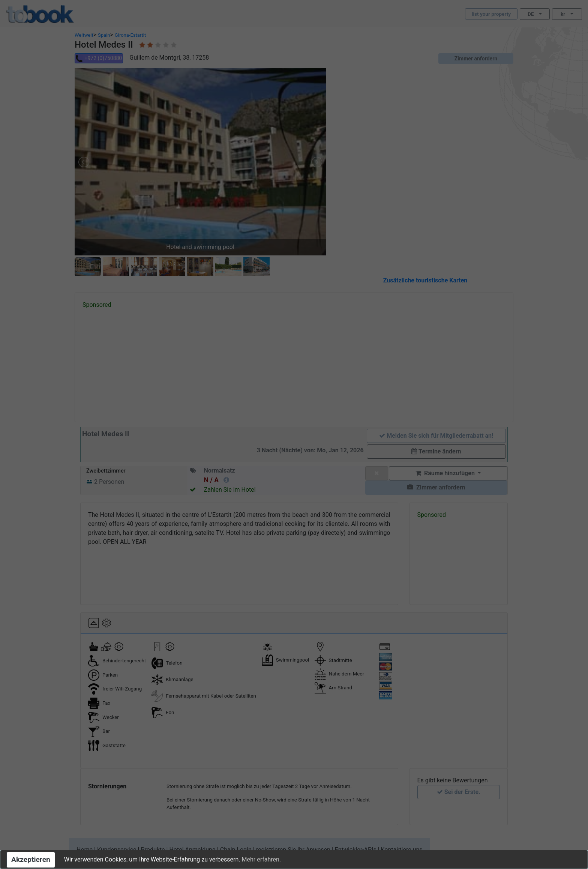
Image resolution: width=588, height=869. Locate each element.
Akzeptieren (31, 859)
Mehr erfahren (260, 859)
